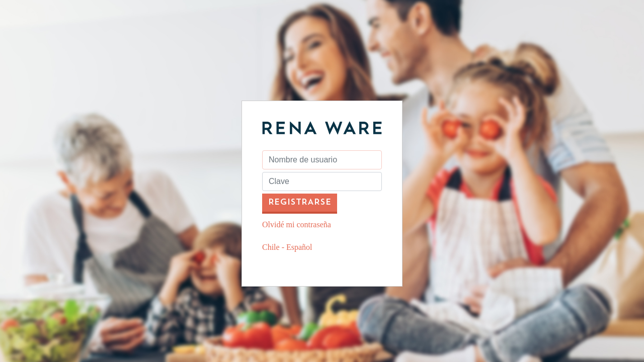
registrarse (300, 203)
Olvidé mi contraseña (297, 224)
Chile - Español (287, 247)
